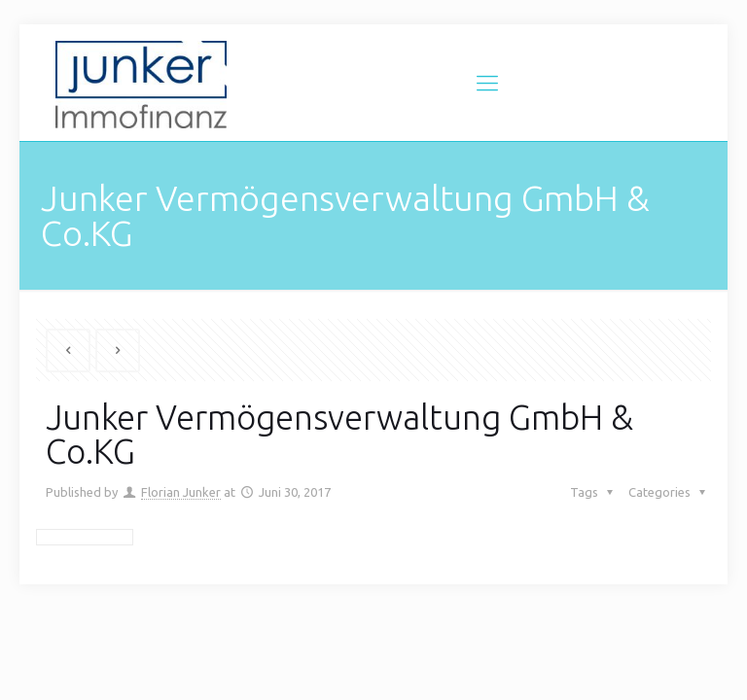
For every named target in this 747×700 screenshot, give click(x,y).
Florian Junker (181, 492)
